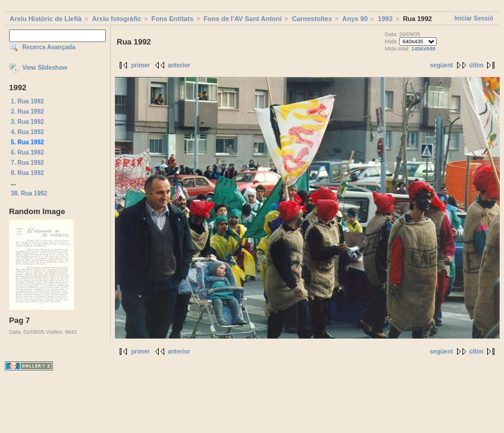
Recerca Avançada (49, 47)
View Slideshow (45, 68)
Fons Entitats (173, 19)
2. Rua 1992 (27, 112)
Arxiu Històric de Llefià (46, 19)
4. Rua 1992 (27, 132)
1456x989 (423, 49)
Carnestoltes (312, 19)
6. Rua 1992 (27, 152)
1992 (385, 19)
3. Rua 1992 (27, 122)
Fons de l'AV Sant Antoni (243, 19)
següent (441, 65)
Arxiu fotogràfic (117, 19)
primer (140, 65)
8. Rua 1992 (27, 173)
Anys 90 (355, 19)
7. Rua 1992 (27, 163)
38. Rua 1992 (29, 193)
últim (476, 65)
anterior (179, 65)
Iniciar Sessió (474, 18)
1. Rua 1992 (27, 101)
